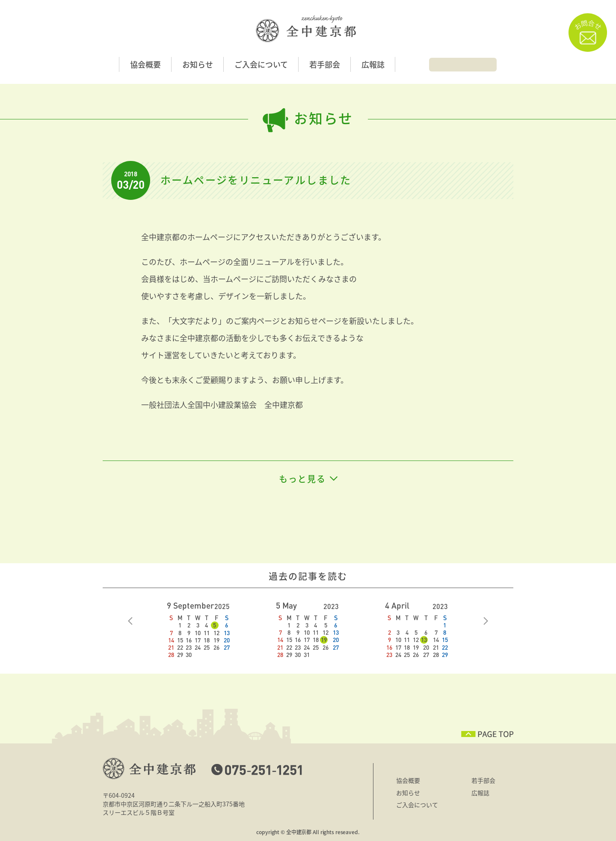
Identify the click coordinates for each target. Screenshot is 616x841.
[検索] (457, 64)
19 (324, 640)
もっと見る (302, 479)
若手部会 (325, 65)
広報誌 (373, 65)
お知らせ (198, 65)
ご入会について (261, 65)
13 (424, 640)
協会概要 (145, 65)
